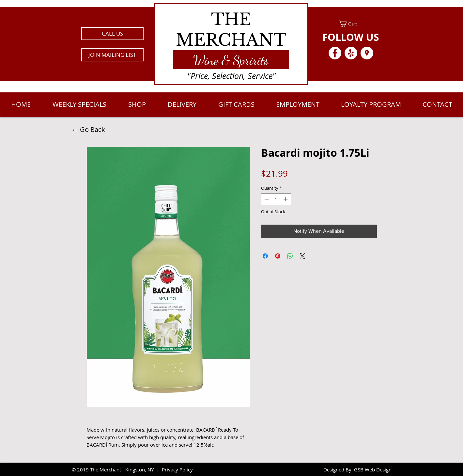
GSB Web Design (373, 469)
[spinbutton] (276, 199)
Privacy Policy (177, 469)
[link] (351, 24)
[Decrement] (266, 199)
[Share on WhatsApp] (290, 256)
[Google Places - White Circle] (367, 53)
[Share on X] (302, 256)
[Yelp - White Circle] (351, 53)
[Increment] (286, 199)
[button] (112, 55)
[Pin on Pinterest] (278, 256)
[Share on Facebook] (265, 256)
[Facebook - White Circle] (335, 53)
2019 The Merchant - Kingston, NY (115, 469)
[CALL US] (112, 34)
